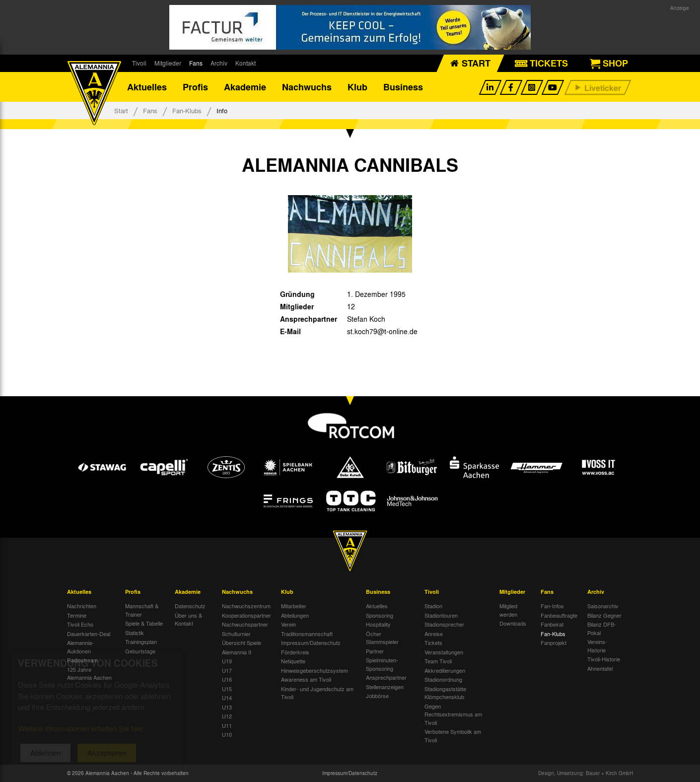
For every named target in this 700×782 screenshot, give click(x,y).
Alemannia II (237, 652)
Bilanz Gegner (604, 615)
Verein (288, 624)
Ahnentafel (600, 668)
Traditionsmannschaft (307, 634)
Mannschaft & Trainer (142, 610)
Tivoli (139, 63)
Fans (196, 63)
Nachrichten (82, 606)
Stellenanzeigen (385, 687)
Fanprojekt (554, 642)
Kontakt (245, 63)
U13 (227, 707)
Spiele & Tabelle (144, 623)
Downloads (513, 623)
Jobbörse (377, 696)
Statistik (135, 633)
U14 (227, 698)
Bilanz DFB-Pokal (602, 628)
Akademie (245, 87)
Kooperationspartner (246, 615)
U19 (227, 661)
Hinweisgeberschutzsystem (315, 670)
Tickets (433, 642)
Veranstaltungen (444, 652)
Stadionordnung (443, 679)
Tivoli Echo (80, 624)
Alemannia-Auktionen (80, 647)
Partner (375, 651)
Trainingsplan (141, 641)
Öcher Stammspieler (382, 638)
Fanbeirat (552, 624)
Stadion (433, 606)
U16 (227, 679)
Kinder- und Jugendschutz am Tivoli (317, 693)
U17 (227, 670)
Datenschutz (190, 606)
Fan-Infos (552, 606)
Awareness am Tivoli (306, 679)
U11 (227, 725)
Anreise (434, 634)
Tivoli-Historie (604, 659)
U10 (227, 734)
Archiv (219, 63)
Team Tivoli (438, 661)
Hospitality (378, 624)
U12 (227, 716)
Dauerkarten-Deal (89, 634)
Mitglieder (168, 63)
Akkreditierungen (445, 670)
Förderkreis (295, 652)
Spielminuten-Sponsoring (382, 664)
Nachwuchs (307, 87)
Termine (77, 615)
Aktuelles (147, 87)
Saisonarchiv (603, 606)
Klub (357, 87)
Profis (195, 87)
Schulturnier (236, 634)
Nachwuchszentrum (246, 606)
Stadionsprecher (444, 624)
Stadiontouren (441, 615)
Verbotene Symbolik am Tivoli (453, 736)
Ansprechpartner (386, 677)
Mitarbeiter (294, 606)
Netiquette (293, 661)
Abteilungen (295, 615)
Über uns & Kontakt (188, 619)
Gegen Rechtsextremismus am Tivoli (453, 714)
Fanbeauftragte (559, 615)
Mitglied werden (508, 610)
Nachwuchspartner (245, 624)
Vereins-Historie (597, 646)
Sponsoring (380, 615)
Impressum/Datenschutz (311, 642)
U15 (227, 689)
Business (403, 87)
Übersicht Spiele (242, 642)
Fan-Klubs (187, 110)
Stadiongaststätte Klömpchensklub (445, 693)
